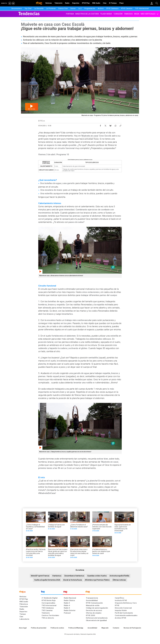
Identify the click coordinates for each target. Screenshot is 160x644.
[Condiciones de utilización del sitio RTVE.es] (23, 628)
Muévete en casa (90, 136)
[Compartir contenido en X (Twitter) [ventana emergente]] (105, 125)
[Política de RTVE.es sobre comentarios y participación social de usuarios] (132, 628)
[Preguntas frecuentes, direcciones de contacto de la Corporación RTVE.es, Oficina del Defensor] (116, 628)
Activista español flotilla (119, 576)
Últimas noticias (119, 580)
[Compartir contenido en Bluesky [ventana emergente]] (110, 125)
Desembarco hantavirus (74, 576)
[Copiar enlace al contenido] (120, 125)
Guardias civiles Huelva (97, 576)
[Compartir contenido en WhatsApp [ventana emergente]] (115, 125)
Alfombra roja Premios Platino (97, 580)
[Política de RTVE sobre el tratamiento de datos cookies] (57, 628)
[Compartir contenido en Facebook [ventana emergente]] (100, 125)
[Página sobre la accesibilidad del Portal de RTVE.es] (92, 628)
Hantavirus (57, 576)
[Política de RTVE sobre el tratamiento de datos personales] (39, 628)
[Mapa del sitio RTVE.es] (105, 628)
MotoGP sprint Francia (40, 576)
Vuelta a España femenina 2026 (47, 580)
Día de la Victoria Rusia (73, 580)
